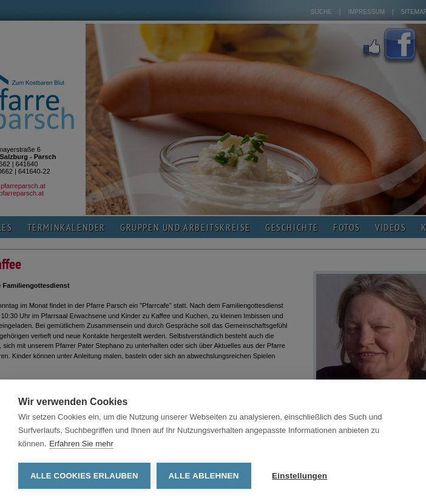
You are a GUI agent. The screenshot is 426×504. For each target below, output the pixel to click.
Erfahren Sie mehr (81, 444)
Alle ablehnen (204, 476)
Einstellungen (299, 476)
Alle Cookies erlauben (84, 476)
